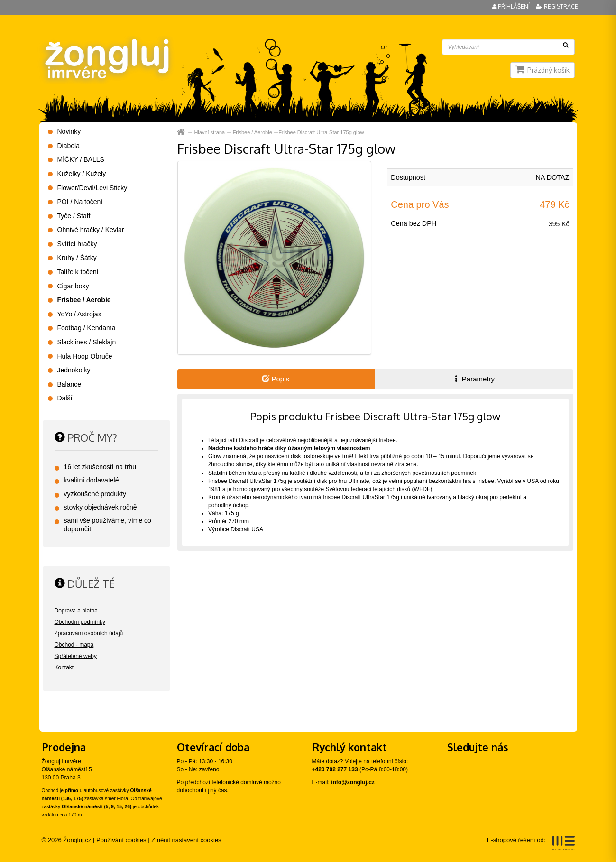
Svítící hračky (77, 244)
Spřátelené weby (76, 656)
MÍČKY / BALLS (81, 159)
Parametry (474, 379)
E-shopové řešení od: (531, 843)
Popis (276, 379)
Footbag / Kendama (87, 328)
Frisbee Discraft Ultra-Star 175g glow (321, 132)
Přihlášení (512, 6)
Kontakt (64, 667)
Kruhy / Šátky (77, 258)
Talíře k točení (78, 272)
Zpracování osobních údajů (89, 633)
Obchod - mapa (74, 645)
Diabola (69, 146)
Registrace (557, 6)
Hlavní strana (209, 132)
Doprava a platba (76, 611)
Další (65, 398)
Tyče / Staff (74, 216)
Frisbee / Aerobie (253, 132)
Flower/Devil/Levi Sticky (92, 188)
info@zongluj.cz (353, 782)
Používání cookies (121, 840)
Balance (69, 384)
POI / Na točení (80, 202)
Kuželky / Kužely (82, 174)
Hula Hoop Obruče (85, 356)
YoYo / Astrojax (79, 314)
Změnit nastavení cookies (186, 840)
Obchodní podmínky (80, 622)
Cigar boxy (73, 286)
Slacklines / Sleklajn (87, 342)
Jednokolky (74, 370)
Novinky (69, 131)
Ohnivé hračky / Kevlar (91, 230)
